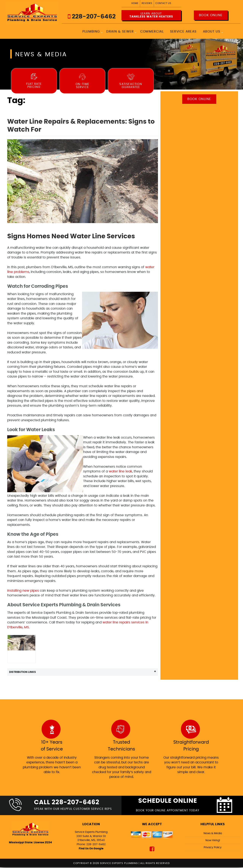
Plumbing (91, 32)
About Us (212, 32)
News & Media (213, 834)
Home (135, 3)
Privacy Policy (213, 848)
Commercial (152, 32)
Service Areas (183, 32)
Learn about (151, 15)
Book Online (211, 15)
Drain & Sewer (120, 32)
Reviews (147, 3)
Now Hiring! (213, 841)
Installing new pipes (23, 591)
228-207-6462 (92, 16)
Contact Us (163, 3)
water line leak (120, 472)
